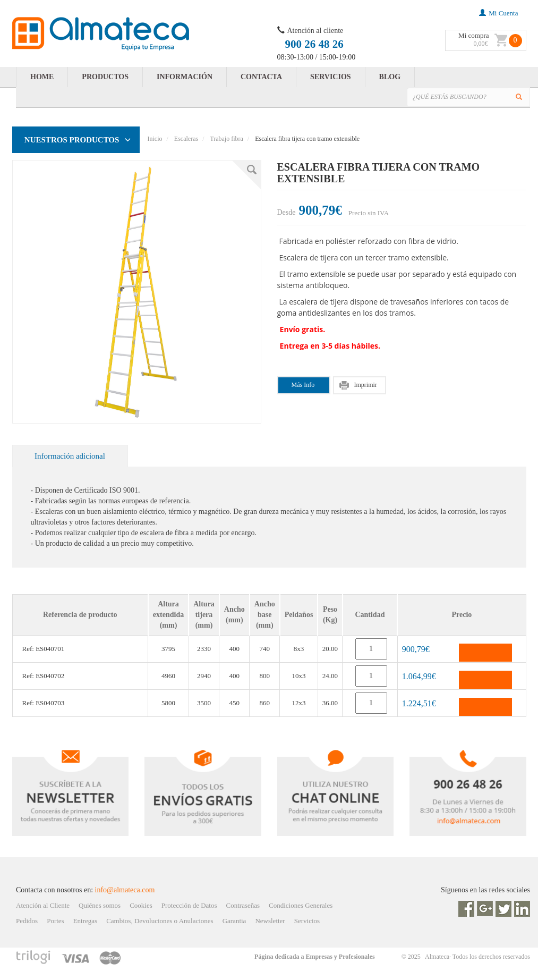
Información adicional (70, 456)
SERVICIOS (331, 77)
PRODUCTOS (105, 77)
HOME (42, 77)
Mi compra (473, 35)
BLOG (390, 77)
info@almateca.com (125, 890)
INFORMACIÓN (185, 77)
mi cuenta (498, 13)
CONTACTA (261, 77)
